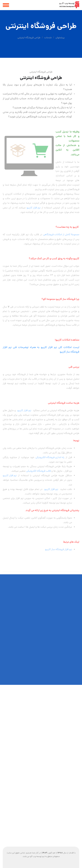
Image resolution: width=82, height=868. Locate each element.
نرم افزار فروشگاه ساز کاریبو (58, 550)
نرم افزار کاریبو (34, 208)
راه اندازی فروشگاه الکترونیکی (50, 458)
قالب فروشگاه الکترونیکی (38, 471)
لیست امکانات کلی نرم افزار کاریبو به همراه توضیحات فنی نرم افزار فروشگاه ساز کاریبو (41, 350)
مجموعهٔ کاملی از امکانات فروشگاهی (61, 235)
